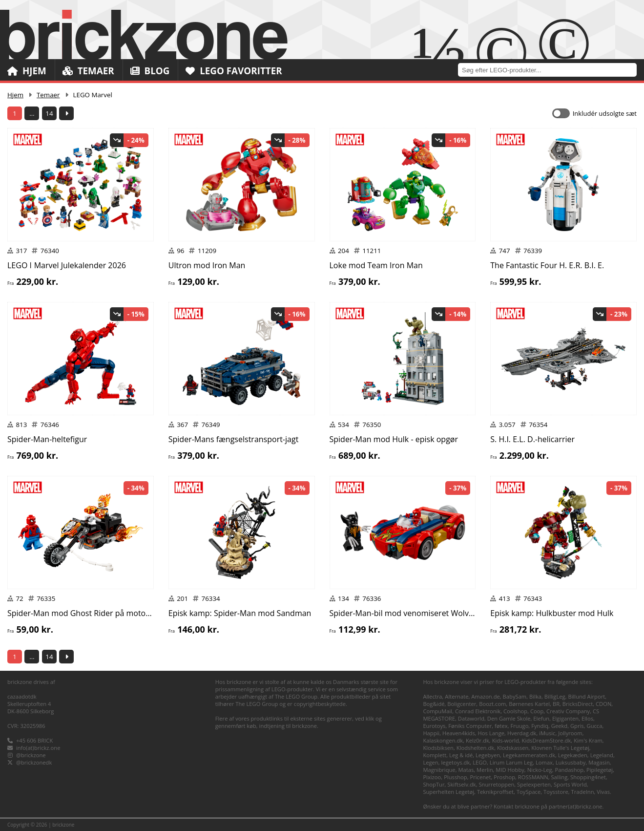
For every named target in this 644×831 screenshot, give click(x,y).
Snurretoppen (496, 784)
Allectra (432, 696)
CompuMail (437, 711)
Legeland (602, 755)
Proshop (504, 777)
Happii (431, 733)
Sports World (570, 784)
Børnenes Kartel (529, 704)
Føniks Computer (470, 726)
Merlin (485, 770)
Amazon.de (486, 696)
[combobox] (551, 70)
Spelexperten (534, 784)
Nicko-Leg (540, 770)
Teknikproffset (495, 792)
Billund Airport (586, 696)
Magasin (599, 762)
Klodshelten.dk (475, 748)
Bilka (535, 696)
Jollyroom (570, 733)
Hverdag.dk (522, 733)
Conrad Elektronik (478, 711)
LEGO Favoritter (236, 71)
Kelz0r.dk (478, 740)
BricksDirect (578, 704)
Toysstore (556, 792)
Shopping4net (588, 777)
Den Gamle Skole (509, 718)
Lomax (544, 762)
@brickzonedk (34, 762)
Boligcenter (462, 704)
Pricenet (480, 777)
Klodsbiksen (438, 748)
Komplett (435, 755)
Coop (537, 711)
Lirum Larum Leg (511, 762)
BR (556, 704)
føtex (501, 726)
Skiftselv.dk (461, 784)
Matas (466, 770)
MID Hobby (510, 770)
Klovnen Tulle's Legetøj (560, 748)
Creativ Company (568, 711)
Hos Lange (491, 733)
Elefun (541, 718)
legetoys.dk (456, 762)
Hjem (27, 71)
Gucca (595, 726)
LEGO (480, 762)
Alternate (457, 696)
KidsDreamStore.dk (547, 740)
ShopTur (434, 784)
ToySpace (529, 792)
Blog (151, 71)
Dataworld (471, 718)
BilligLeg (555, 696)
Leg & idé (461, 755)
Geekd (559, 726)
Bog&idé (434, 704)
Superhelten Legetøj (448, 792)
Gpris (577, 726)
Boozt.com (492, 704)
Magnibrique (439, 770)
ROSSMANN (533, 777)
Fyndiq (540, 726)
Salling (559, 777)
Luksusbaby (571, 762)
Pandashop (569, 770)
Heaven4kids (459, 733)
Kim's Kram (588, 740)
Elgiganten (565, 718)
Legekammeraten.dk (529, 755)
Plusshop (456, 777)
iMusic (547, 733)
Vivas (603, 792)
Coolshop (515, 711)
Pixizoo (432, 777)
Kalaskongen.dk (443, 740)
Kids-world (506, 740)
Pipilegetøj (600, 770)
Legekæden (573, 755)
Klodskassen (513, 748)
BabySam (515, 696)
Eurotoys (434, 726)
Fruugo (519, 726)
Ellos (587, 718)
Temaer (89, 71)
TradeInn (583, 792)
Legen (430, 762)
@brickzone (31, 755)
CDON (603, 704)
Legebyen (488, 755)
